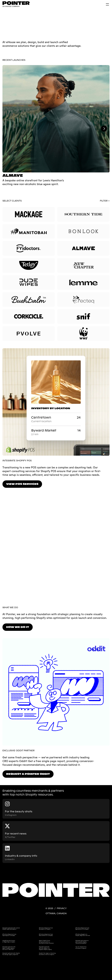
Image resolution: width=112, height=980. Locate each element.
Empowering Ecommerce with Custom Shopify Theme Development (82, 942)
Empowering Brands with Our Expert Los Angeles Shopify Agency (45, 948)
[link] (15, 4)
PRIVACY (62, 908)
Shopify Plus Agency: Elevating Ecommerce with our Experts (47, 954)
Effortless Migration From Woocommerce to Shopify (46, 935)
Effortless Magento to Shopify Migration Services (83, 935)
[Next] (104, 129)
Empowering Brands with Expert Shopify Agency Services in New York (9, 948)
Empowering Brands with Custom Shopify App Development (11, 929)
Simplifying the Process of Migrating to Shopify (9, 941)
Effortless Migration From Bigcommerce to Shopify (83, 929)
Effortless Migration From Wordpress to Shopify (46, 929)
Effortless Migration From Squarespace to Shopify (10, 935)
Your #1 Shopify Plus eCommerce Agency (81, 947)
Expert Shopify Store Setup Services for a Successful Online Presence (46, 942)
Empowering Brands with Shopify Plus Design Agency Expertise (11, 954)
